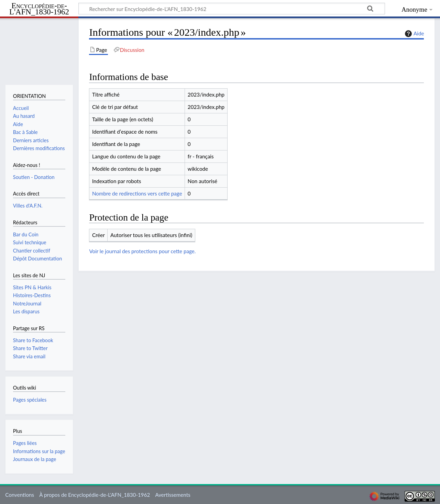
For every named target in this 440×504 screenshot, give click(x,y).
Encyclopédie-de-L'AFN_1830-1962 (39, 9)
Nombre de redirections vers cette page (137, 193)
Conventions (20, 495)
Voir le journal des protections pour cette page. (142, 251)
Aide (414, 34)
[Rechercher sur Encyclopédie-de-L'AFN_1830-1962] (232, 9)
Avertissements (173, 495)
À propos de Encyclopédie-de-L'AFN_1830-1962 (95, 495)
